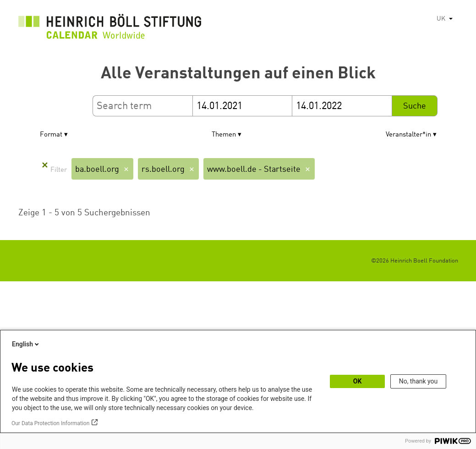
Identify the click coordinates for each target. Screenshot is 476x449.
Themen (224, 135)
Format (51, 135)
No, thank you (419, 381)
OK (358, 381)
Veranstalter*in (408, 135)
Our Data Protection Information (50, 423)
